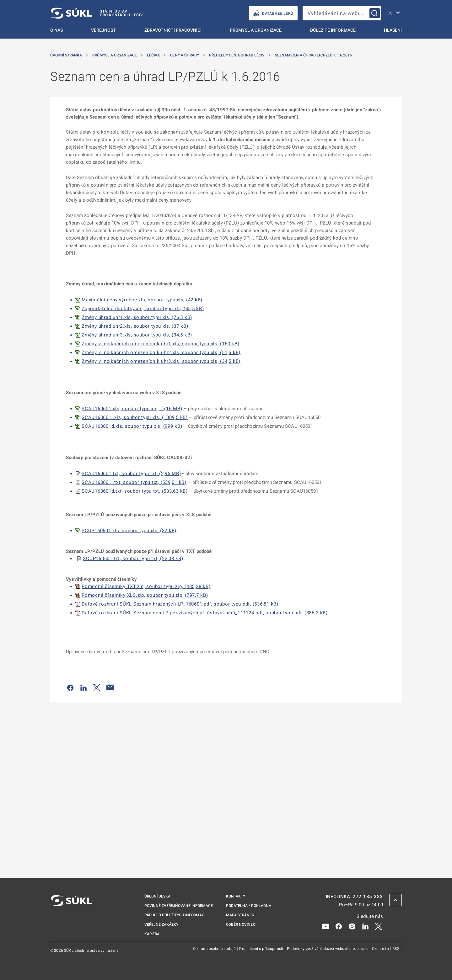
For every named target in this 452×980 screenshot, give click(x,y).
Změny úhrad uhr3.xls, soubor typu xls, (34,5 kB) (137, 335)
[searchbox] (342, 13)
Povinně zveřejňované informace (179, 906)
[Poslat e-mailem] (110, 687)
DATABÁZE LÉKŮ (273, 13)
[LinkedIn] (365, 926)
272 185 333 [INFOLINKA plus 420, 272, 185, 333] (368, 897)
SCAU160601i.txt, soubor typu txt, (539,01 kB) (134, 482)
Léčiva (153, 55)
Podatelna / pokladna (249, 906)
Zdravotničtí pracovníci (173, 30)
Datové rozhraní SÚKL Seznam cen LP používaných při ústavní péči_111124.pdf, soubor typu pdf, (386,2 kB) (204, 613)
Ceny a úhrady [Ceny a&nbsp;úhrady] (185, 55)
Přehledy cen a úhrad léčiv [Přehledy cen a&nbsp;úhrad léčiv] (237, 55)
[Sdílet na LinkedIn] (83, 687)
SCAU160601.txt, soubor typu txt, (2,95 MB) (131, 474)
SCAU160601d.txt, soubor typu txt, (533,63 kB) (135, 491)
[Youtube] (326, 926)
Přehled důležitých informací (175, 915)
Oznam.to (381, 949)
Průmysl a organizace (256, 30)
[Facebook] (339, 926)
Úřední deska (157, 896)
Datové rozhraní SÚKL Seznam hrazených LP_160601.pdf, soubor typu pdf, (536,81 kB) (180, 604)
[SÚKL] (97, 13)
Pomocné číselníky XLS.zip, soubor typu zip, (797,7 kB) (145, 595)
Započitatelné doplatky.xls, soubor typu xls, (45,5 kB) (143, 309)
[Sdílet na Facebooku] (70, 687)
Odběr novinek (241, 924)
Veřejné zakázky (161, 924)
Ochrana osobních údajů (215, 949)
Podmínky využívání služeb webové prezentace (328, 949)
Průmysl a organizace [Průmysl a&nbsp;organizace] (115, 55)
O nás (56, 30)
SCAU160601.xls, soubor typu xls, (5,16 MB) (132, 409)
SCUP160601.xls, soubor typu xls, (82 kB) (129, 531)
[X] (379, 926)
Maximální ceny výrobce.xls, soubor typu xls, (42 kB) (142, 300)
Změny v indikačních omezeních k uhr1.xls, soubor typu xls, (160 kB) (160, 344)
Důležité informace (333, 30)
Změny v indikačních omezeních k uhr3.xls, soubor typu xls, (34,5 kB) (161, 361)
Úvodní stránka (66, 55)
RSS (396, 949)
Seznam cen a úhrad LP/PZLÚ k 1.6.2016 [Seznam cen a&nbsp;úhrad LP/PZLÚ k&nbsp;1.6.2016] (313, 55)
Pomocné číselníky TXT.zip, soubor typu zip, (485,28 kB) (146, 586)
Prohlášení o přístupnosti (262, 949)
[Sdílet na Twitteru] (97, 687)
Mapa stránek (240, 915)
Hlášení (393, 30)
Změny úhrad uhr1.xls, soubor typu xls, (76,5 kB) (137, 317)
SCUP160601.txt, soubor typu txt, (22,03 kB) (133, 559)
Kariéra (152, 934)
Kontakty (236, 896)
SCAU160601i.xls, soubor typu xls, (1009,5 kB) (135, 417)
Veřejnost (103, 30)
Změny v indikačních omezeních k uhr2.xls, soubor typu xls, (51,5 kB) (161, 352)
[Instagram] (352, 926)
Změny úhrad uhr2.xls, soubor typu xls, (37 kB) (135, 326)
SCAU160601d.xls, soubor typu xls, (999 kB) (132, 426)
